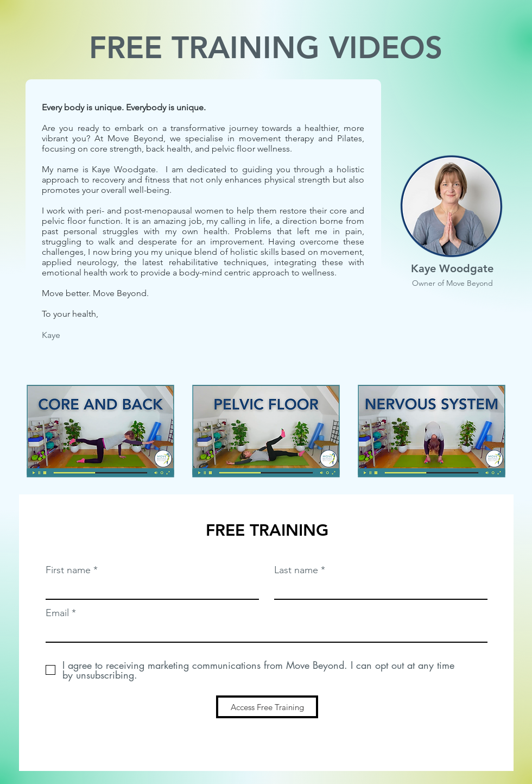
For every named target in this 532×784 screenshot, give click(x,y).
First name (68, 570)
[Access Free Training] (267, 707)
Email (57, 613)
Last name (296, 570)
